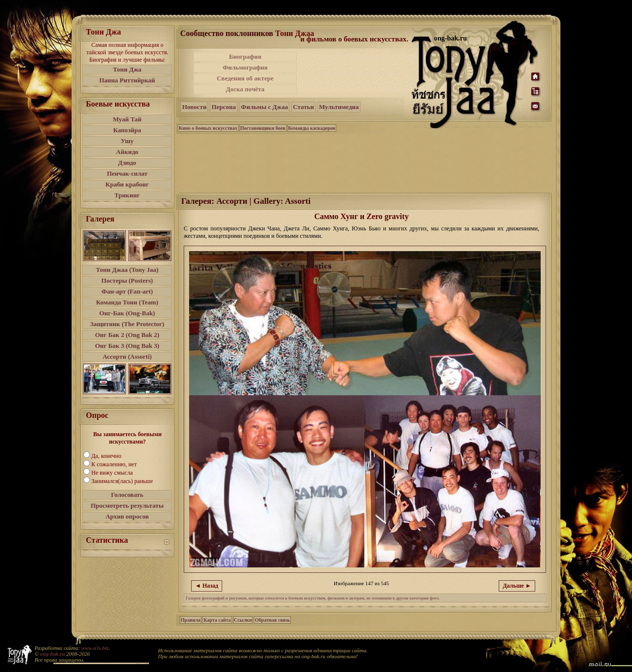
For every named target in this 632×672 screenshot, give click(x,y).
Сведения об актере (245, 78)
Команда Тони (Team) (127, 302)
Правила (191, 620)
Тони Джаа (295, 33)
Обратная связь (272, 620)
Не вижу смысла (112, 473)
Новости (194, 107)
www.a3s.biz (95, 648)
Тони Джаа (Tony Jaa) (127, 270)
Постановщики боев (263, 128)
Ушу (127, 141)
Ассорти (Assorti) (127, 356)
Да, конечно (106, 456)
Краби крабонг (127, 184)
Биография (245, 56)
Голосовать (127, 495)
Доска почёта (245, 89)
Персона (223, 107)
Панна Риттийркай (127, 80)
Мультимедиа (339, 107)
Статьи (303, 107)
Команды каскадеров (312, 128)
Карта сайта (217, 620)
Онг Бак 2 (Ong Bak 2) (127, 335)
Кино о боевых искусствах (208, 128)
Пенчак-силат (127, 173)
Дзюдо (127, 163)
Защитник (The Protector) (127, 324)
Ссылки (243, 620)
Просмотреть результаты (127, 505)
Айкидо (127, 152)
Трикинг (127, 195)
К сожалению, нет (114, 464)
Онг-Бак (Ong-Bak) (127, 313)
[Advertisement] (355, 73)
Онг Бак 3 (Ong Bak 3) (127, 346)
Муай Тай (127, 119)
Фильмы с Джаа (264, 107)
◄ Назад (207, 586)
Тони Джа (127, 69)
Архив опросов (127, 516)
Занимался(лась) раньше (122, 481)
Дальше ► (517, 586)
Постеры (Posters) (127, 280)
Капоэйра (127, 130)
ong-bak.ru (52, 654)
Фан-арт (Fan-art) (127, 291)
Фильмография (245, 67)
